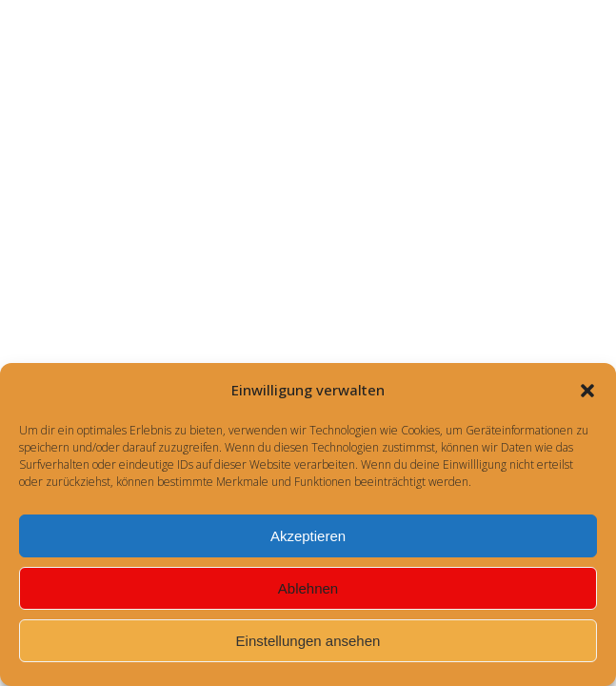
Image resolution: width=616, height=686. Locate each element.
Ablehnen (308, 588)
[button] (587, 391)
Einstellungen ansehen (308, 641)
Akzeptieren (308, 536)
